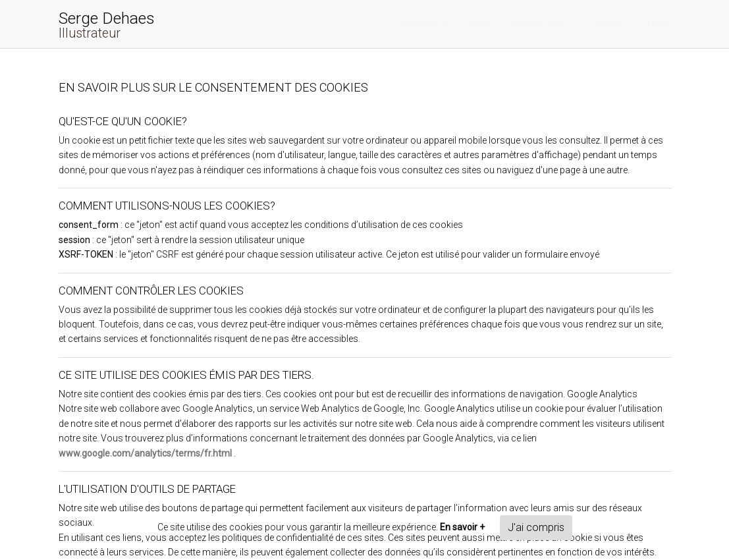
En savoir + (462, 527)
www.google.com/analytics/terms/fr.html (145, 453)
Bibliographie (540, 24)
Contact (607, 24)
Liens (658, 24)
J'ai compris (536, 527)
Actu (480, 24)
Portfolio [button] (419, 24)
